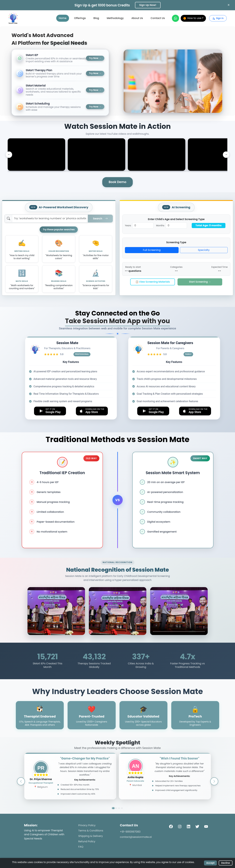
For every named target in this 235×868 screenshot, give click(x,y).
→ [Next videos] (226, 154)
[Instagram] (180, 826)
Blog (96, 18)
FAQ (81, 847)
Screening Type (176, 242)
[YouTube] (206, 826)
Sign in (218, 18)
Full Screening (152, 250)
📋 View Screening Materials (153, 282)
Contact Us (158, 18)
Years (128, 225)
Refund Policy (87, 841)
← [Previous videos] (9, 154)
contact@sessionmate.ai (136, 837)
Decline (226, 863)
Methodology (115, 18)
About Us (137, 18)
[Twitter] (197, 826)
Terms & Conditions (91, 831)
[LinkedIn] (189, 826)
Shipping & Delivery (91, 836)
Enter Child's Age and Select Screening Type (176, 219)
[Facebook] (171, 826)
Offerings (80, 18)
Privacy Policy (87, 825)
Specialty (204, 250)
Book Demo (117, 182)
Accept (210, 863)
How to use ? (193, 18)
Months (160, 225)
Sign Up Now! (148, 5)
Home (63, 18)
